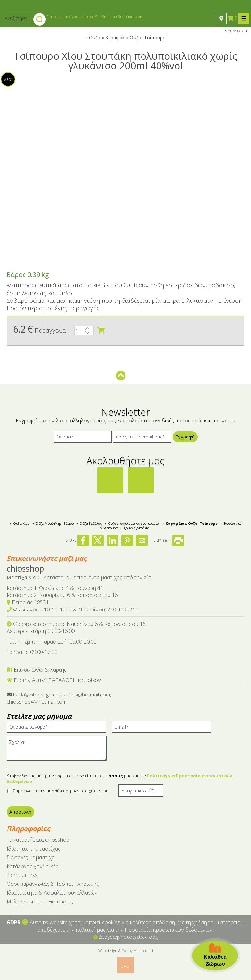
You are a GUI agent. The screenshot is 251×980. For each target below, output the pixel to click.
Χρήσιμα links (22, 875)
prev (230, 31)
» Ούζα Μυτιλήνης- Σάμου (53, 524)
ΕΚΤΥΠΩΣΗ (169, 540)
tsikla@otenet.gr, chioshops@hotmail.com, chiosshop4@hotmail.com (59, 698)
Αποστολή (20, 812)
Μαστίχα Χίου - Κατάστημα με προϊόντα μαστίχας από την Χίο (79, 577)
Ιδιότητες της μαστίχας (33, 849)
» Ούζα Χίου (20, 524)
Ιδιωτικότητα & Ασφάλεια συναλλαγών (52, 893)
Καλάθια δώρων (215, 955)
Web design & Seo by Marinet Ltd (126, 950)
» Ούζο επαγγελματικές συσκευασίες (132, 524)
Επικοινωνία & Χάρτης (37, 670)
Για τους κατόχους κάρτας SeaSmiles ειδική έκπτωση (94, 17)
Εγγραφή (185, 437)
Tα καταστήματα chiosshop (38, 840)
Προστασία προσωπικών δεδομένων (169, 930)
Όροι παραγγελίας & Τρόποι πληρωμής (53, 884)
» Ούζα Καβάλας (89, 524)
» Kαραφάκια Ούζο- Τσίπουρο (190, 524)
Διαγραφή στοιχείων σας (126, 937)
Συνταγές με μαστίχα (31, 857)
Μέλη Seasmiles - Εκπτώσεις (40, 902)
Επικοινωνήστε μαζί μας (47, 558)
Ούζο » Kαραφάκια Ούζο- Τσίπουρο (127, 37)
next (242, 31)
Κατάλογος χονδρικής (32, 866)
